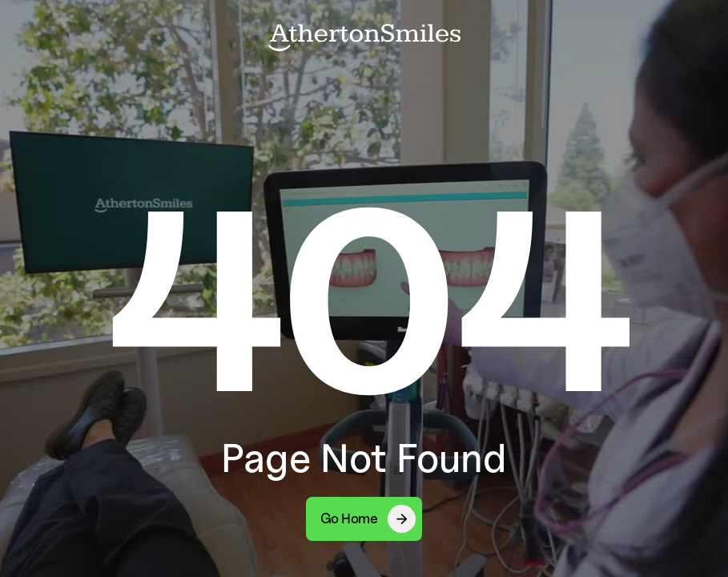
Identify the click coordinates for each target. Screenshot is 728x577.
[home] (364, 37)
